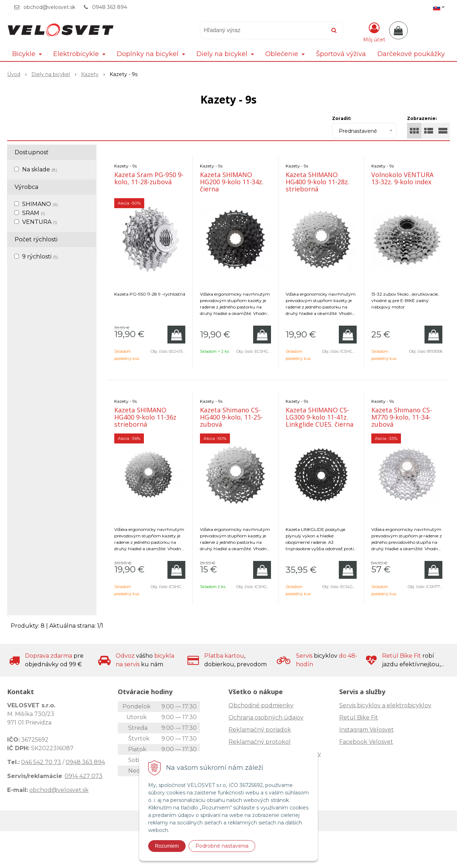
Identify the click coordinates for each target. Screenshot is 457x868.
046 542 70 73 (41, 762)
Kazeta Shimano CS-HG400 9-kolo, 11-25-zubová (231, 417)
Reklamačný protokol (260, 742)
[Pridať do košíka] (176, 335)
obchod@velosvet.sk (49, 7)
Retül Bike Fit (359, 718)
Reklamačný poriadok (260, 730)
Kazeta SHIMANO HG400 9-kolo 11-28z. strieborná (317, 182)
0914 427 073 (84, 776)
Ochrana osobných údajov (266, 718)
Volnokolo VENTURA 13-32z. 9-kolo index (402, 178)
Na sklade (40, 169)
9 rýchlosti (40, 257)
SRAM (34, 213)
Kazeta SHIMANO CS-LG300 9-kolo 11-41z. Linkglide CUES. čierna (320, 417)
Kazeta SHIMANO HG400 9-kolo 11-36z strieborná (145, 417)
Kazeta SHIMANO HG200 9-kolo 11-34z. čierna (232, 182)
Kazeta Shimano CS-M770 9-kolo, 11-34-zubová (402, 417)
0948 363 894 (110, 7)
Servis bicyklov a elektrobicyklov (385, 705)
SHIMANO (40, 204)
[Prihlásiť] (374, 32)
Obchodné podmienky (261, 705)
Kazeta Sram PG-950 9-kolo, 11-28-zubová (149, 178)
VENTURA (40, 222)
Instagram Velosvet (366, 730)
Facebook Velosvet (366, 742)
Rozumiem (167, 846)
